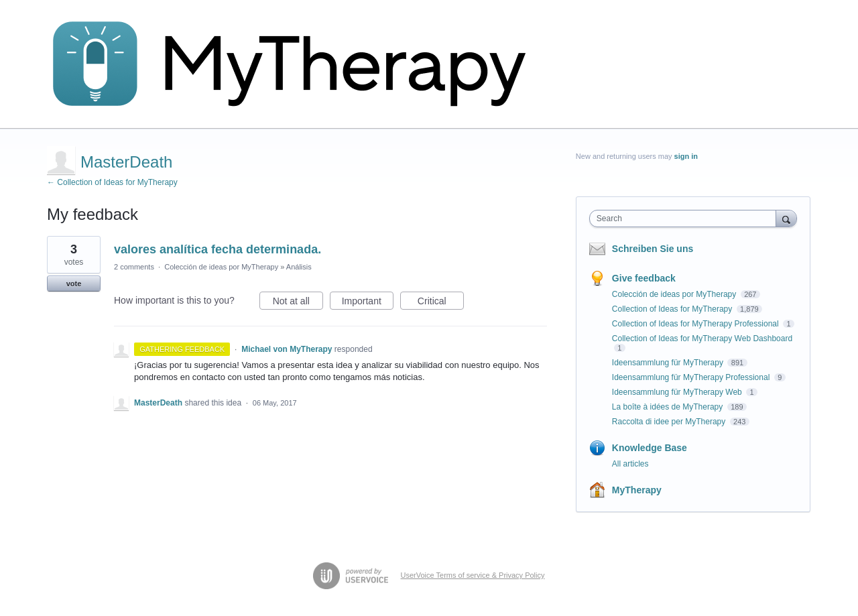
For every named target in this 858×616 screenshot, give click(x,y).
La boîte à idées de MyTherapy (669, 407)
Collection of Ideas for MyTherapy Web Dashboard (702, 338)
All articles (630, 464)
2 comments (134, 267)
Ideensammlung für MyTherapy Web (678, 392)
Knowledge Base (650, 448)
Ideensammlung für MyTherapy (669, 363)
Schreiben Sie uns (653, 249)
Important (368, 303)
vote (74, 284)
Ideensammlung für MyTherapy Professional (692, 377)
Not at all (298, 303)
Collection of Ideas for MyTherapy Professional (696, 324)
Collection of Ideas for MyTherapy (673, 309)
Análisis (299, 267)
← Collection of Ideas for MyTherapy (112, 182)
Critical (441, 303)
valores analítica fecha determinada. (218, 249)
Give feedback (644, 278)
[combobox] (686, 219)
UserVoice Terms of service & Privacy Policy (473, 575)
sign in (686, 156)
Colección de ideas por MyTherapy (221, 267)
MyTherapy (637, 490)
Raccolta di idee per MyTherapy (670, 422)
